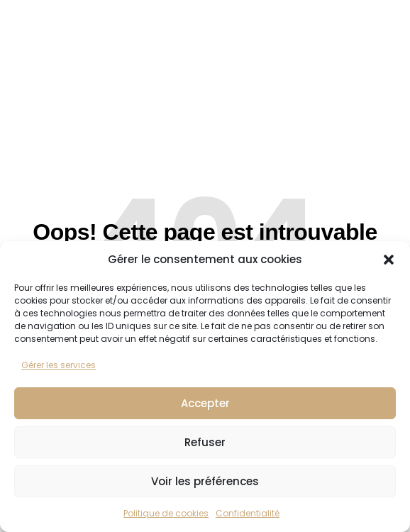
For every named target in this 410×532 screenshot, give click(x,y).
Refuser (205, 442)
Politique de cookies (166, 513)
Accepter (205, 403)
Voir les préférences (205, 481)
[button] (389, 260)
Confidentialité (248, 513)
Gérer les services (59, 365)
